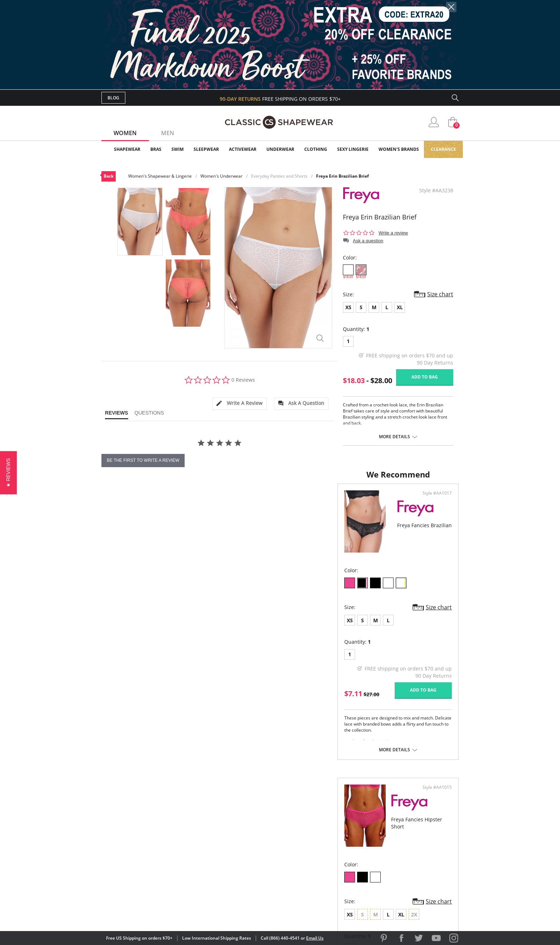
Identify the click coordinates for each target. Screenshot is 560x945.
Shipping (233, 850)
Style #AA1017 (255, 500)
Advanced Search (246, 815)
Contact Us (238, 873)
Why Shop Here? (337, 815)
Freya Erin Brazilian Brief (342, 176)
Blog (113, 98)
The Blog (328, 850)
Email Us (315, 938)
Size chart (440, 294)
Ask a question (368, 241)
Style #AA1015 (435, 500)
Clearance (443, 149)
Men (168, 133)
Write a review (393, 233)
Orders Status (242, 839)
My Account (239, 827)
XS (348, 307)
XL (400, 307)
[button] (8, 472)
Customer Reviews (340, 827)
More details (394, 437)
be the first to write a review (143, 460)
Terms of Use (157, 913)
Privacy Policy (335, 862)
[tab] (239, 404)
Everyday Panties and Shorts (279, 176)
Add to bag (425, 377)
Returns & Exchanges (251, 862)
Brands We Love (337, 839)
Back (109, 176)
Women (125, 133)
